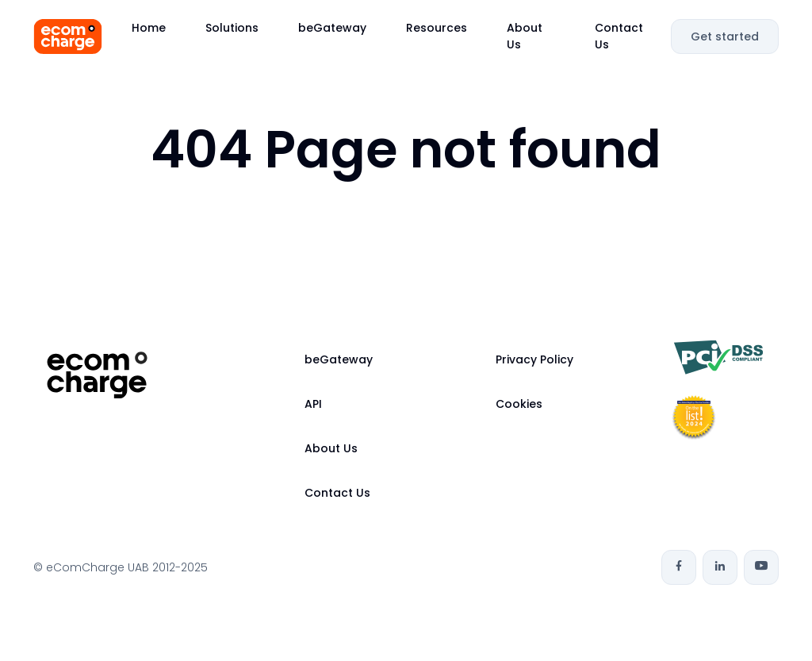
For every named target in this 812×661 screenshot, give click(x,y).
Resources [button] (437, 28)
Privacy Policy (534, 359)
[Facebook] (679, 567)
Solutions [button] (232, 28)
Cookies (519, 404)
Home (149, 28)
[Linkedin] (720, 567)
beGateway (332, 28)
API (313, 404)
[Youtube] (761, 567)
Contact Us (619, 36)
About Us (525, 36)
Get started (725, 37)
